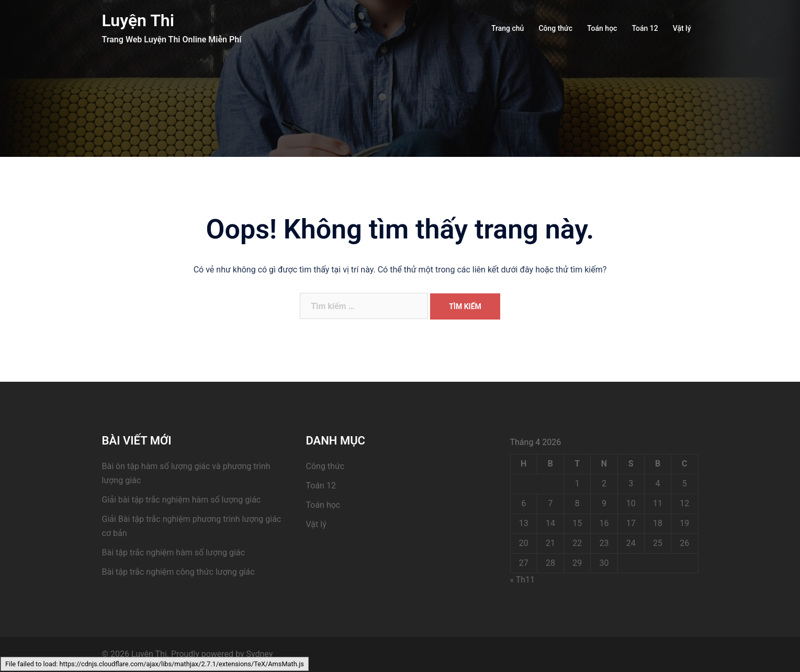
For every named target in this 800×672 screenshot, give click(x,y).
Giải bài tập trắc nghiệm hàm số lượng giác (182, 500)
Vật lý (682, 28)
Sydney (260, 654)
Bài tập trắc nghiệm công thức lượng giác (178, 572)
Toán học (602, 28)
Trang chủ (508, 28)
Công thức (555, 28)
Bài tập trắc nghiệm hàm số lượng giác (173, 553)
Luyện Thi (138, 20)
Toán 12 (645, 28)
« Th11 (523, 580)
